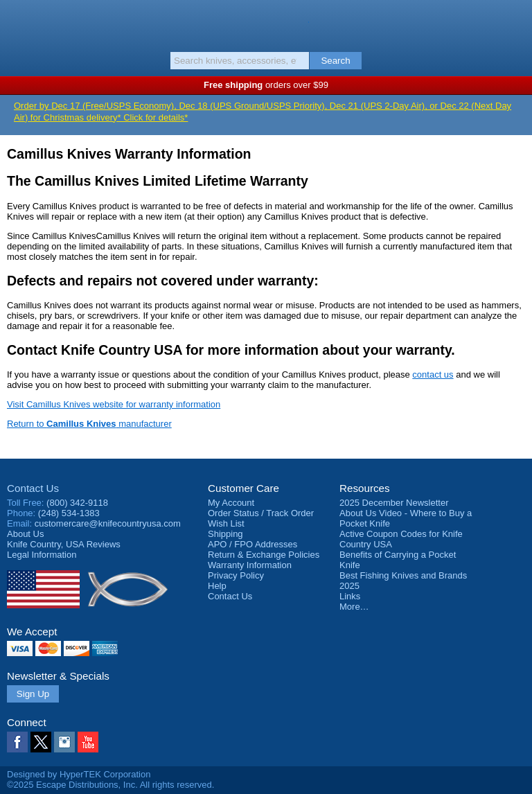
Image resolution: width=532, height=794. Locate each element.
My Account (231, 503)
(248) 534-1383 (69, 513)
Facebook (17, 742)
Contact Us (33, 488)
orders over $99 (266, 85)
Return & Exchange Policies (264, 555)
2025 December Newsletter (394, 503)
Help (217, 586)
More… (354, 607)
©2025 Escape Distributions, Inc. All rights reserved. (110, 785)
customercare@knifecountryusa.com (108, 523)
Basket (515, 22)
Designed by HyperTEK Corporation (79, 774)
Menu (17, 22)
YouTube (88, 742)
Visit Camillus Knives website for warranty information (114, 404)
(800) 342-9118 (77, 503)
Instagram (64, 742)
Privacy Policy (236, 575)
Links (350, 596)
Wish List (226, 523)
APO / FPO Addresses (252, 544)
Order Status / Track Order (261, 513)
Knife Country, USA (266, 24)
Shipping (225, 534)
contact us (433, 374)
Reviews (64, 544)
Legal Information (42, 555)
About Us (25, 534)
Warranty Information (250, 565)
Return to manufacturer (89, 424)
